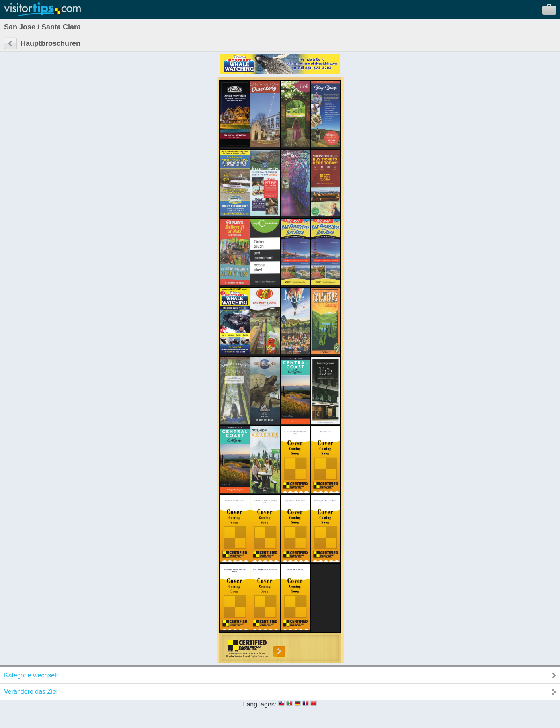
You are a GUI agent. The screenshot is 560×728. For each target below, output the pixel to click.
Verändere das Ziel (31, 692)
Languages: (260, 704)
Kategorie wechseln (32, 675)
